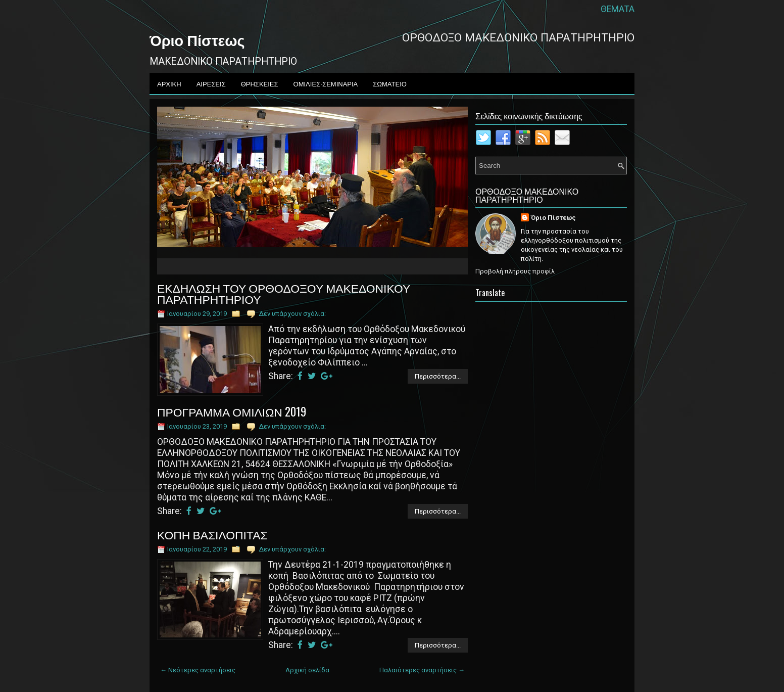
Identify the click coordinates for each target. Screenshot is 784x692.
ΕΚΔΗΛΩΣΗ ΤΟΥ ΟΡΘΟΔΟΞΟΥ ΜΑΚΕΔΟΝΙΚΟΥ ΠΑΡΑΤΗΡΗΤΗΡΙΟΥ (284, 293)
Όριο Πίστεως (197, 39)
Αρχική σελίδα (307, 670)
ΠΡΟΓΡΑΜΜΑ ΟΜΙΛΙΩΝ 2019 (232, 411)
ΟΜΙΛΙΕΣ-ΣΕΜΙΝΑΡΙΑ (326, 83)
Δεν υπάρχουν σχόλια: (292, 314)
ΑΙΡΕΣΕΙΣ (211, 83)
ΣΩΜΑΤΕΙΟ (390, 83)
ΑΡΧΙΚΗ (169, 83)
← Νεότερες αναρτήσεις (198, 670)
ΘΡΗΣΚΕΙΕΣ (260, 83)
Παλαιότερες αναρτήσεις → (422, 670)
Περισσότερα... (438, 376)
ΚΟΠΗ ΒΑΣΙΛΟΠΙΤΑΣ (212, 534)
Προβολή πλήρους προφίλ (515, 271)
